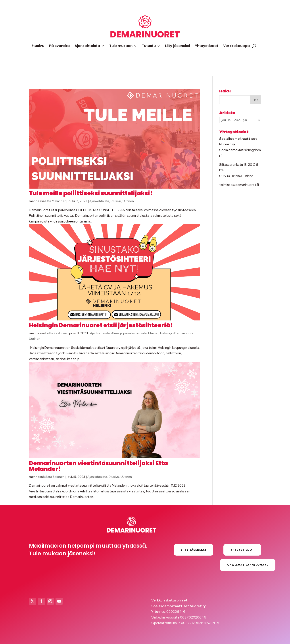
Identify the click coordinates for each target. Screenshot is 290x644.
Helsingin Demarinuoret (177, 333)
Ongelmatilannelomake (248, 565)
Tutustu (149, 46)
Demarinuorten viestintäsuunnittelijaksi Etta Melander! (98, 466)
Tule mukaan (121, 46)
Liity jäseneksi (178, 46)
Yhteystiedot (207, 46)
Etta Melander (56, 201)
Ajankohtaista (87, 46)
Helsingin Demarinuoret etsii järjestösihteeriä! (101, 325)
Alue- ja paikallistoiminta (129, 333)
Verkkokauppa (236, 46)
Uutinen (128, 201)
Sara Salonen (55, 477)
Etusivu (38, 46)
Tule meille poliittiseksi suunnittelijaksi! (91, 193)
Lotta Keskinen (56, 333)
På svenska (59, 46)
